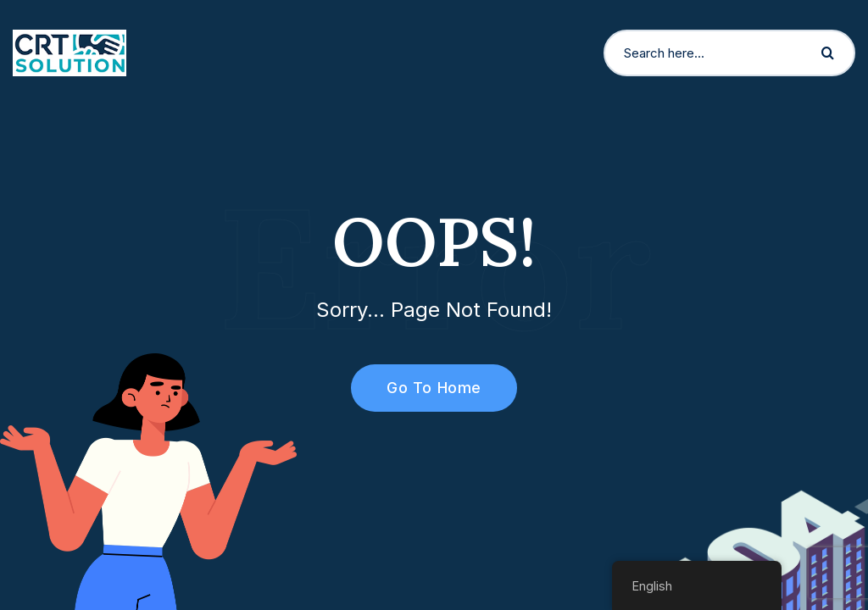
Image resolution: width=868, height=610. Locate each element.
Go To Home (424, 388)
